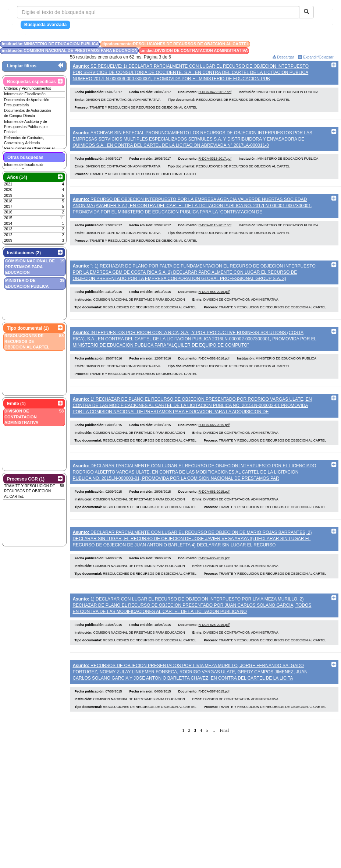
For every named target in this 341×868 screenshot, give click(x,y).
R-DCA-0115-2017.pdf (215, 232)
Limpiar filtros (22, 66)
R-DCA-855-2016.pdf (214, 301)
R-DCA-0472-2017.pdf (215, 94)
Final (224, 753)
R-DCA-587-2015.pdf (214, 714)
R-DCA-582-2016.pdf (214, 370)
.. (214, 753)
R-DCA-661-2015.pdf (214, 507)
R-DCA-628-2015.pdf (214, 645)
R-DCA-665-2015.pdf (214, 439)
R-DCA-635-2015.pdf (214, 576)
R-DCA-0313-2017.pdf (215, 163)
